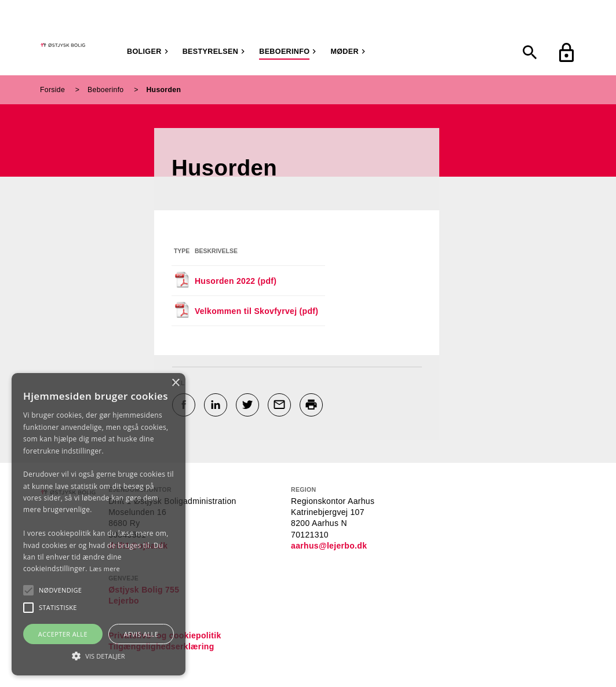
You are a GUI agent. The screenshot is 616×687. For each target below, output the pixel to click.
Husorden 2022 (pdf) (236, 281)
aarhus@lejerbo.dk (329, 546)
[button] (60, 590)
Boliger (144, 52)
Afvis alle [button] (141, 634)
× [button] (175, 383)
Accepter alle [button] (63, 634)
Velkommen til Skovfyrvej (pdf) (256, 311)
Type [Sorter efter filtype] (182, 251)
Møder (344, 52)
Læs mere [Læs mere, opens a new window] (105, 569)
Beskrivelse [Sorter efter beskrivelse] (216, 251)
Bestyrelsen (211, 52)
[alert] (99, 524)
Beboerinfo (284, 52)
